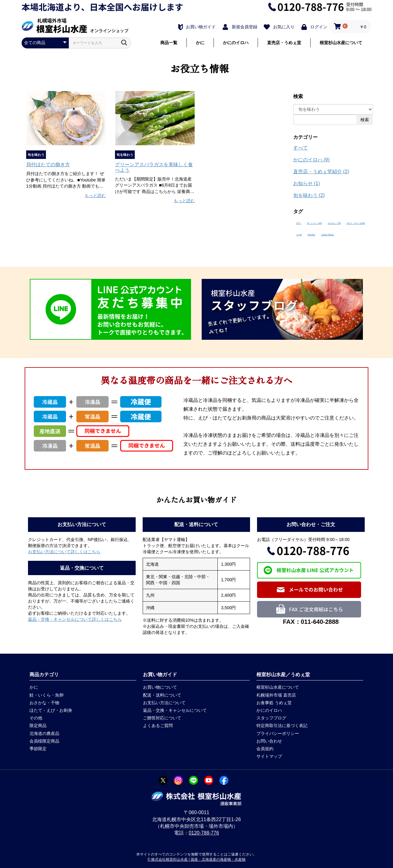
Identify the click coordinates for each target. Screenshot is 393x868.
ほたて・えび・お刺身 (356, 223)
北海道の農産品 (328, 235)
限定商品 (311, 235)
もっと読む (95, 195)
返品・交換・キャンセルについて (175, 710)
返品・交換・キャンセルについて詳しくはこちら (75, 619)
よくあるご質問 (158, 726)
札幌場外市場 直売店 (276, 695)
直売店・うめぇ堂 (284, 43)
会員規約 (265, 749)
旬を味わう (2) (309, 195)
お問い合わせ (269, 741)
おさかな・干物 (334, 223)
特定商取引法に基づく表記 (282, 726)
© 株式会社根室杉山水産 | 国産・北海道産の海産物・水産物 (196, 859)
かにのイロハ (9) (311, 160)
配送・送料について (162, 695)
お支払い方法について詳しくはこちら (64, 552)
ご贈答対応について (162, 718)
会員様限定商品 (44, 741)
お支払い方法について (164, 703)
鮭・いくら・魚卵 (315, 223)
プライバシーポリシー (278, 733)
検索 (365, 120)
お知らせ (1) (307, 183)
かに (200, 43)
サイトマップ (269, 756)
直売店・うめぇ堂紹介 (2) (321, 172)
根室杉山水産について (341, 43)
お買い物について (160, 687)
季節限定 (38, 749)
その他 (299, 235)
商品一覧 (169, 43)
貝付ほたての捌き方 (48, 165)
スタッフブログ (271, 718)
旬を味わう (36, 155)
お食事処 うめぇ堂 (274, 703)
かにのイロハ (236, 43)
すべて (301, 148)
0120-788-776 (204, 833)
